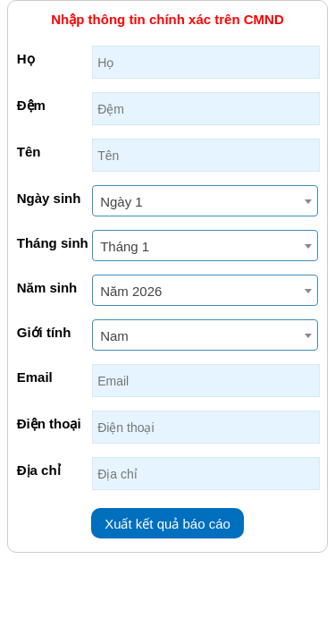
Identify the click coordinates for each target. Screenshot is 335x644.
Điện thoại (49, 424)
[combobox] (205, 201)
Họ (26, 59)
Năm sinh (47, 288)
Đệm (31, 105)
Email (35, 377)
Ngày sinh (49, 198)
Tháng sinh (53, 243)
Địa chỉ (39, 470)
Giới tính (44, 332)
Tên (29, 152)
